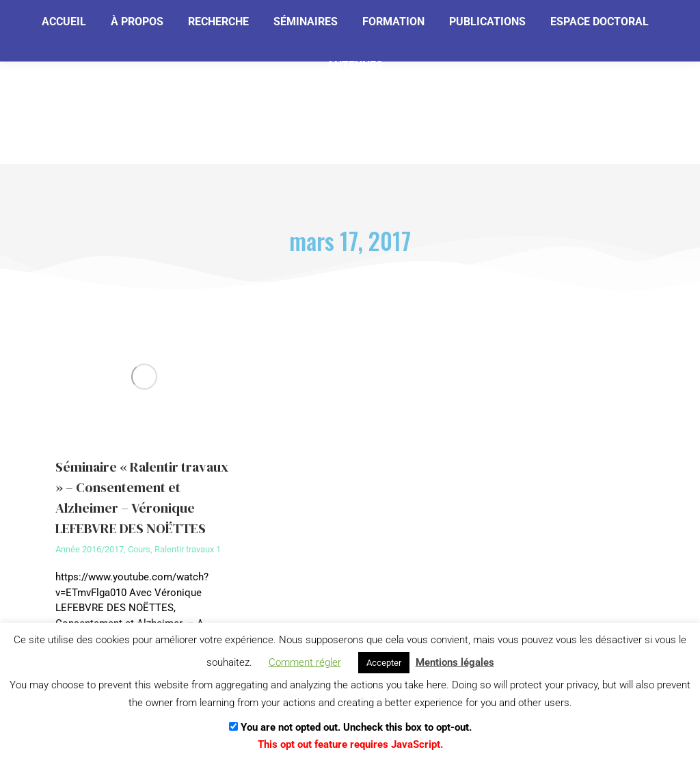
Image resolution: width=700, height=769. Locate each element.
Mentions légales (455, 662)
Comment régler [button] (305, 662)
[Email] (111, 80)
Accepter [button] (384, 663)
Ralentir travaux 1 (188, 549)
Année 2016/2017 (90, 549)
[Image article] (145, 377)
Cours (139, 549)
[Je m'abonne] (224, 79)
